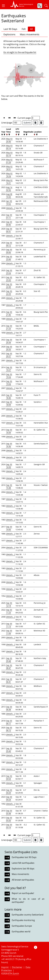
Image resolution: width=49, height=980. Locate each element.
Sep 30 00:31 (9, 230)
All (31, 29)
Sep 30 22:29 (9, 293)
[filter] (4, 135)
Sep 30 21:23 (9, 327)
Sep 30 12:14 (9, 604)
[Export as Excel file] (35, 123)
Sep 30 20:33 (9, 348)
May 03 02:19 (9, 154)
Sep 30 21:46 (9, 313)
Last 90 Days (10, 29)
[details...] (11, 208)
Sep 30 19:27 (9, 369)
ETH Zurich (14, 974)
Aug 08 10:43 (9, 195)
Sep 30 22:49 (9, 286)
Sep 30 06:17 (9, 722)
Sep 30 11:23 (9, 611)
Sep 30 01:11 (9, 216)
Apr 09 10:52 (9, 202)
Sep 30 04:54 (9, 777)
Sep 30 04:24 (9, 798)
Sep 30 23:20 (9, 279)
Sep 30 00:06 (9, 251)
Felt (24, 29)
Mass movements (30, 34)
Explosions (9, 34)
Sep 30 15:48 (9, 486)
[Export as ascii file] (41, 123)
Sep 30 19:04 (9, 383)
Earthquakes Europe (22, 926)
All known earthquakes (23, 880)
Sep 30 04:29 (9, 791)
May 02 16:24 (9, 175)
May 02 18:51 (9, 168)
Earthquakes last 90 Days (24, 857)
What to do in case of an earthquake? (28, 900)
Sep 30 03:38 (9, 812)
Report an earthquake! (23, 893)
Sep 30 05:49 (9, 750)
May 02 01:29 (9, 161)
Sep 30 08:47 (9, 667)
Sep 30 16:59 (9, 431)
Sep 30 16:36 (9, 445)
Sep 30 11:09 (9, 632)
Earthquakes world (21, 932)
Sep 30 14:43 (9, 528)
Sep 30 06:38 (9, 708)
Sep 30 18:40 (9, 396)
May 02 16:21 (9, 182)
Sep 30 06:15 (9, 729)
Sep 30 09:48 (9, 660)
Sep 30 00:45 (9, 223)
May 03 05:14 (9, 147)
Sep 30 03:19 (9, 826)
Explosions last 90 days (23, 869)
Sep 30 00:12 (9, 244)
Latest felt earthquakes (23, 863)
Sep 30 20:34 (9, 341)
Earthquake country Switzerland (28, 915)
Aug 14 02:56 (9, 189)
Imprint (5, 967)
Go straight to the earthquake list (20, 52)
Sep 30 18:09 (9, 403)
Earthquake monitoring (23, 920)
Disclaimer (17, 967)
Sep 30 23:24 (9, 272)
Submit (27, 123)
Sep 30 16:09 (9, 466)
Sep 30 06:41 (9, 680)
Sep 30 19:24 (9, 376)
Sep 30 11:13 (9, 625)
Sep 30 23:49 (9, 258)
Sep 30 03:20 (9, 819)
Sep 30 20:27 (9, 355)
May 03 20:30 (9, 140)
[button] (4, 6)
